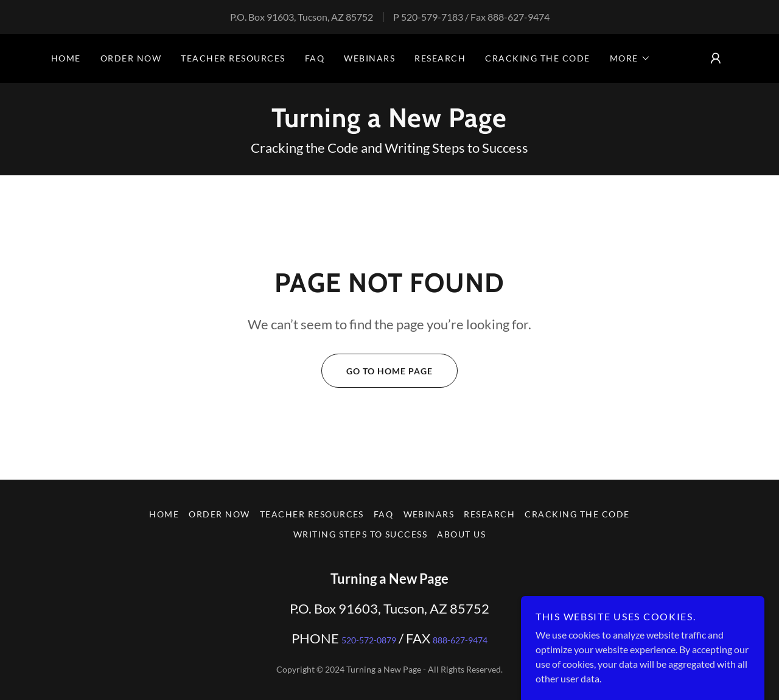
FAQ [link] (315, 58)
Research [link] (440, 58)
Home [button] (164, 514)
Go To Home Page (377, 371)
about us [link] (461, 534)
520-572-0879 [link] (369, 640)
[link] (389, 123)
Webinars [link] (369, 58)
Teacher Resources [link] (233, 58)
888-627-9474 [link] (519, 17)
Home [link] (66, 58)
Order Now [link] (131, 58)
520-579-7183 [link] (432, 17)
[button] (630, 58)
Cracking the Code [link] (537, 58)
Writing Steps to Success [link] (361, 534)
